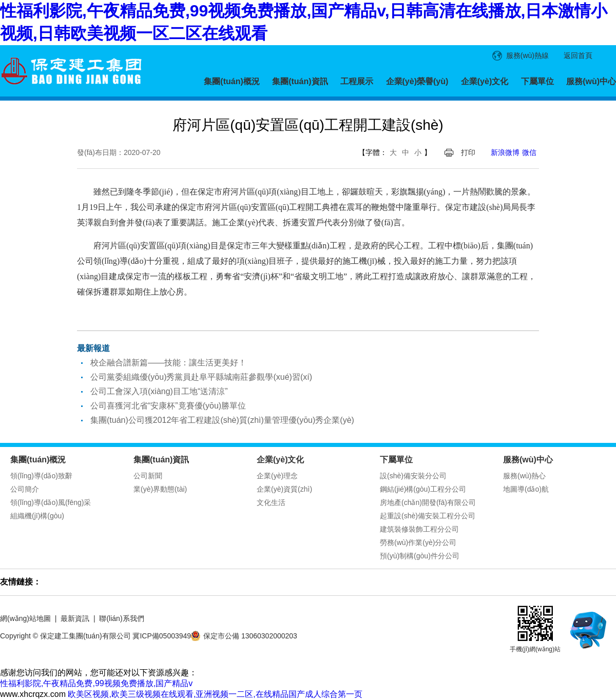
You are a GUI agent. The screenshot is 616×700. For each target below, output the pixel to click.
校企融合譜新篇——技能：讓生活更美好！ (168, 363)
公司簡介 (25, 489)
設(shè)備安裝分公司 (413, 476)
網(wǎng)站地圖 (25, 618)
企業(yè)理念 (277, 476)
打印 (468, 152)
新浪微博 (505, 152)
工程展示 (357, 81)
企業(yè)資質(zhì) (284, 489)
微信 (529, 152)
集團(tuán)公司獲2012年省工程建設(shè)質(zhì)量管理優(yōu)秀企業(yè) (222, 420)
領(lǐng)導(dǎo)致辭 (41, 476)
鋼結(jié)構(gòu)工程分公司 (423, 489)
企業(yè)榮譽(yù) (417, 81)
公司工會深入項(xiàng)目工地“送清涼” (159, 391)
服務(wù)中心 (591, 81)
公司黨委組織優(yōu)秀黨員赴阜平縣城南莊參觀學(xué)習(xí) (201, 377)
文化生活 (271, 502)
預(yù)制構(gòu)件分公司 (420, 556)
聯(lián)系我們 (121, 618)
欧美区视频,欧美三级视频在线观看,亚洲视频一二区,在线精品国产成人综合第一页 (215, 694)
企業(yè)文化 (485, 81)
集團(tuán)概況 (232, 81)
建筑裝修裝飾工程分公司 (419, 529)
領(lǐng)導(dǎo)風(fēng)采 (51, 502)
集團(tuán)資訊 (300, 81)
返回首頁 (578, 55)
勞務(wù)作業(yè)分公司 (418, 542)
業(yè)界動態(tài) (160, 489)
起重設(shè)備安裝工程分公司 (428, 516)
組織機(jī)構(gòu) (37, 516)
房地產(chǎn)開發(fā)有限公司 (428, 502)
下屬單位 (537, 81)
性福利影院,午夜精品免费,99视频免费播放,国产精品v (96, 683)
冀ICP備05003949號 (165, 636)
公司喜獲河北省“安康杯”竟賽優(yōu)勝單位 (168, 406)
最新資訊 (75, 618)
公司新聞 (148, 476)
